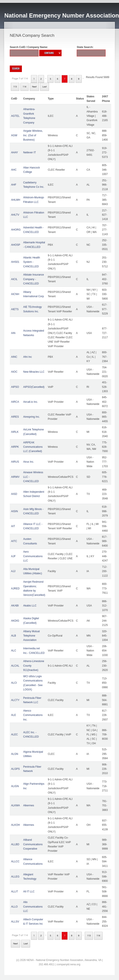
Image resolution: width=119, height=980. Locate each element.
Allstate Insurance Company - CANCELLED (33, 279)
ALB (14, 636)
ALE (14, 715)
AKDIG (15, 621)
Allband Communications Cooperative (33, 844)
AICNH (15, 294)
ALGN (15, 754)
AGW (14, 135)
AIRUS (15, 462)
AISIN (14, 511)
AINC (14, 357)
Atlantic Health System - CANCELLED (32, 262)
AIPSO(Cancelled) (34, 387)
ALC (14, 651)
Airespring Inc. (32, 417)
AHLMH (16, 200)
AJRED (15, 589)
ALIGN (15, 786)
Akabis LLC (30, 606)
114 (25, 87)
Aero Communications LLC (33, 556)
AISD (14, 494)
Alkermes (29, 805)
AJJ (13, 571)
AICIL (14, 279)
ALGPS (15, 769)
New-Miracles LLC (34, 372)
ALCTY (15, 700)
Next (34, 87)
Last (45, 87)
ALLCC (15, 861)
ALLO (14, 907)
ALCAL (15, 666)
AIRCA (15, 402)
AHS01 (15, 262)
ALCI (14, 683)
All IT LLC (29, 892)
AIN (13, 333)
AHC (14, 170)
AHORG (16, 230)
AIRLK (15, 432)
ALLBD (15, 844)
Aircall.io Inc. (31, 402)
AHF (14, 185)
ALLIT (15, 892)
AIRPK (15, 447)
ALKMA (15, 805)
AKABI (15, 606)
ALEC (14, 735)
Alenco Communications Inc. (33, 715)
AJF (13, 556)
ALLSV (15, 922)
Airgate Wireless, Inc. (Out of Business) (33, 135)
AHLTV (15, 215)
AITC (14, 541)
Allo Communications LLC (33, 907)
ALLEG (15, 877)
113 (15, 87)
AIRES (15, 417)
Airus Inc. (29, 462)
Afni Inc (28, 357)
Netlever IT (30, 152)
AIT (13, 526)
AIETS (15, 309)
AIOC (14, 372)
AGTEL (15, 116)
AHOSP (16, 245)
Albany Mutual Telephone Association (31, 636)
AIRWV (15, 477)
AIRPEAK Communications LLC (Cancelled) (33, 447)
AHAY (15, 152)
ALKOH (15, 825)
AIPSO (15, 387)
